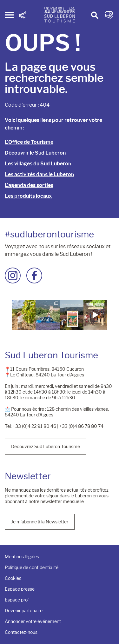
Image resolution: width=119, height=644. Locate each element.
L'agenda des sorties (29, 185)
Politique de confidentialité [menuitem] (32, 568)
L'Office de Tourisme (29, 142)
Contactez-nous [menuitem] (21, 632)
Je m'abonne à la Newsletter (40, 522)
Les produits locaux (28, 196)
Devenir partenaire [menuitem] (24, 611)
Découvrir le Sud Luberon (35, 153)
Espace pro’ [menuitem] (17, 600)
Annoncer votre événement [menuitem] (33, 621)
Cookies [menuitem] (13, 578)
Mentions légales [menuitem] (22, 557)
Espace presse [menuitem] (20, 589)
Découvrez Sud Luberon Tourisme (46, 447)
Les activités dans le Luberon (39, 174)
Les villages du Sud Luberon (38, 164)
